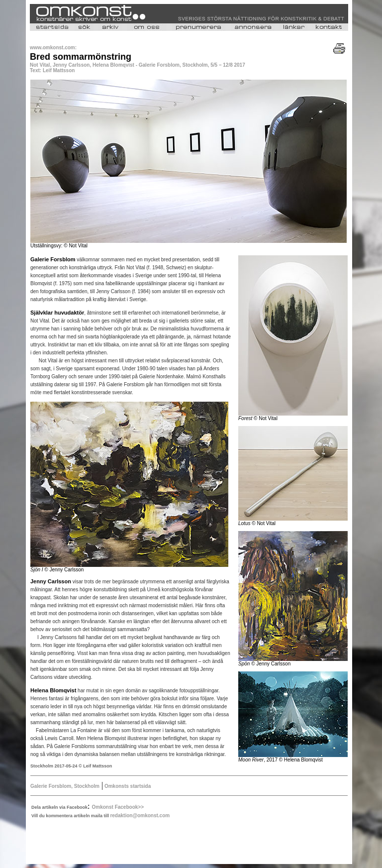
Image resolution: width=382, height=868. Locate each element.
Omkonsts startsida (127, 786)
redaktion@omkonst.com (140, 815)
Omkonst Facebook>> (118, 807)
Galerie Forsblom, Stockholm (65, 786)
